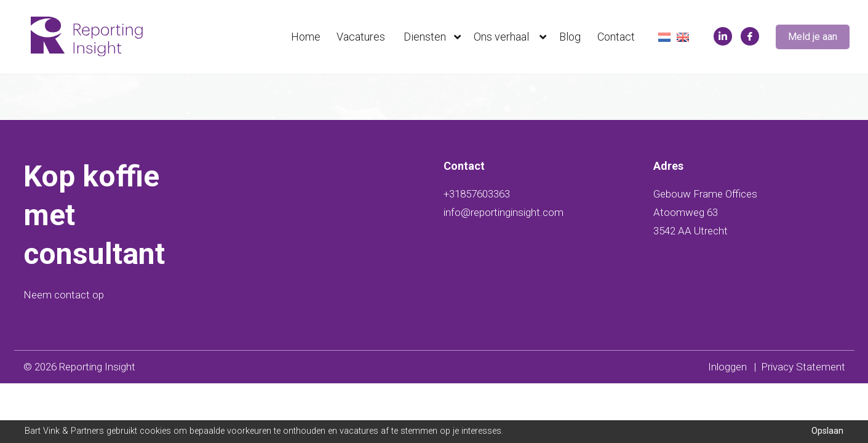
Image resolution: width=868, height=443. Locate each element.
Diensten (435, 37)
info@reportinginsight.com (504, 212)
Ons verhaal (513, 37)
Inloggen (727, 367)
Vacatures (361, 37)
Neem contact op (64, 295)
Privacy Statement (803, 367)
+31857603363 (477, 194)
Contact (616, 37)
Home (306, 37)
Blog (570, 37)
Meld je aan (813, 37)
